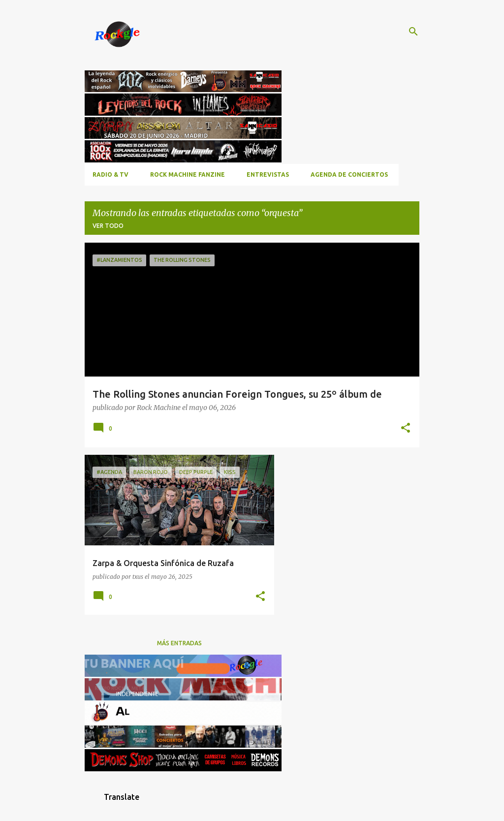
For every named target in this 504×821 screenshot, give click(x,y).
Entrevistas (268, 174)
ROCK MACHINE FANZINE (188, 174)
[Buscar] (413, 32)
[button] (406, 428)
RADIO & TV (110, 174)
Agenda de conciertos (349, 174)
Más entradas (179, 643)
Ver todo (108, 226)
